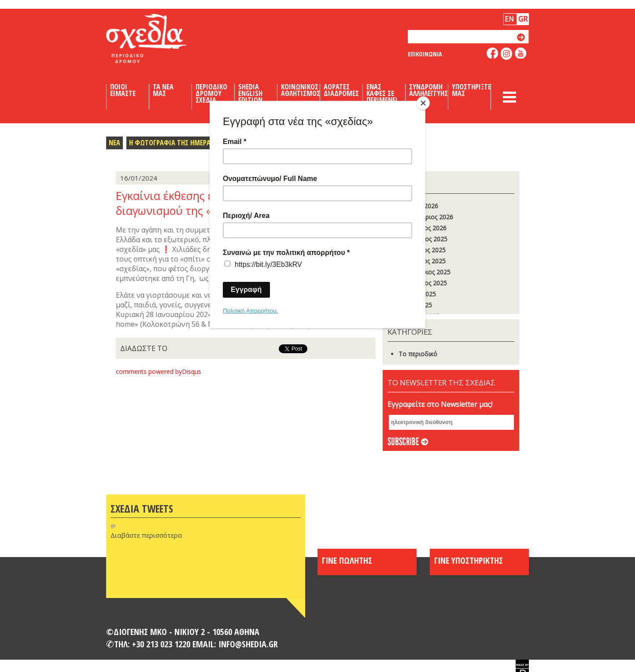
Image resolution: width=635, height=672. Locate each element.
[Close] (423, 103)
